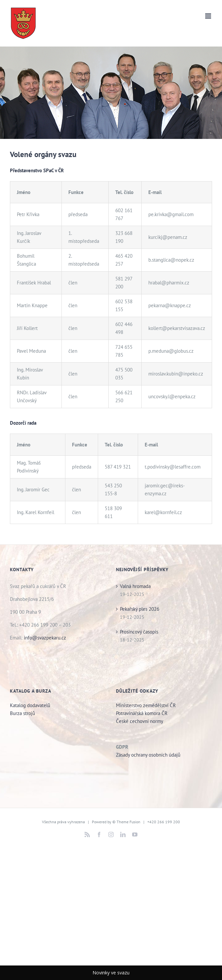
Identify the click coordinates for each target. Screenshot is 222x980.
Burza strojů (23, 713)
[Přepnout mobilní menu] (209, 16)
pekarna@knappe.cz (170, 305)
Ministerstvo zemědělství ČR (146, 705)
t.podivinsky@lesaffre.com (173, 467)
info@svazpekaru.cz (45, 638)
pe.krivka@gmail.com (171, 214)
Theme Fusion (129, 822)
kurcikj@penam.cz (168, 237)
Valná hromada (135, 586)
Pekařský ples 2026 (140, 609)
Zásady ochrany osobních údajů (148, 755)
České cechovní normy (140, 721)
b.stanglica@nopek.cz (171, 260)
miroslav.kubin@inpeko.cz (176, 374)
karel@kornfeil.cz (163, 512)
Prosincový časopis (139, 632)
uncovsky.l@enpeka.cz (172, 396)
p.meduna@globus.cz (171, 351)
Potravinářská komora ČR (142, 713)
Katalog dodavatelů (30, 705)
